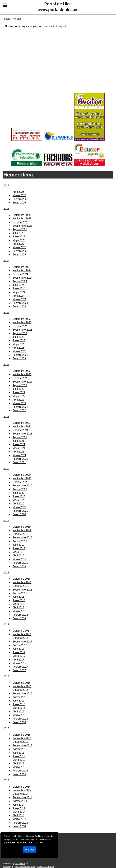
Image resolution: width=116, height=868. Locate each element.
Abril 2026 (18, 192)
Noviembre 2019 (22, 530)
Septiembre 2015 (22, 746)
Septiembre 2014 (22, 797)
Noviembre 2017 (22, 634)
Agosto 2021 (20, 437)
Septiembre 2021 (22, 434)
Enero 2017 (19, 670)
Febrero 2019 (20, 563)
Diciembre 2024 (22, 267)
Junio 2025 (19, 237)
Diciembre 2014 (22, 787)
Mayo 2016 (19, 708)
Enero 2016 (19, 722)
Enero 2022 (19, 410)
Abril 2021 (18, 452)
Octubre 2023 (20, 326)
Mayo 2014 (19, 812)
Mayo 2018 (19, 604)
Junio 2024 (19, 289)
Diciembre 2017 (22, 631)
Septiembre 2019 (22, 538)
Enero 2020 (19, 514)
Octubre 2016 (20, 690)
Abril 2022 (18, 400)
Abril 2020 (18, 504)
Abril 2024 (18, 296)
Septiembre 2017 (22, 642)
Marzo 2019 (19, 559)
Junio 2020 (19, 496)
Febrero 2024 (20, 303)
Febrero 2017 (20, 667)
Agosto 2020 (20, 489)
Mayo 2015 (19, 760)
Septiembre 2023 (22, 330)
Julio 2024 (18, 285)
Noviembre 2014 (22, 790)
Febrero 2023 (20, 355)
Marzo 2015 (19, 767)
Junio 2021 (19, 444)
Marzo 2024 (19, 299)
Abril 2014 (18, 815)
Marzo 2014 (19, 819)
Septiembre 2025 (22, 226)
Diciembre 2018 (22, 579)
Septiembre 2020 (22, 486)
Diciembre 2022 (22, 371)
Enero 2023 (19, 358)
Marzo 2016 (19, 715)
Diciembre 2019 (22, 527)
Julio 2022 (18, 389)
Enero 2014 (19, 826)
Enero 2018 (19, 618)
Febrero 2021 (20, 459)
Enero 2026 (19, 203)
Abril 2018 (18, 607)
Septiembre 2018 (22, 590)
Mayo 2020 (19, 500)
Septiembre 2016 (22, 694)
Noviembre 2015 (22, 738)
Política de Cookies (46, 866)
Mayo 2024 (19, 292)
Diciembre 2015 (22, 735)
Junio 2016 (19, 704)
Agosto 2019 (20, 541)
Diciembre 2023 (22, 319)
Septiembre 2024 (22, 278)
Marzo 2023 (19, 351)
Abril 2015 (18, 764)
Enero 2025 (19, 255)
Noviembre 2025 (22, 219)
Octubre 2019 (20, 534)
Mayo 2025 (19, 240)
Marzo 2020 (19, 507)
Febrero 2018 (20, 615)
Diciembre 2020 (22, 475)
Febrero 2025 (20, 251)
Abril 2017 (18, 660)
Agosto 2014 (20, 801)
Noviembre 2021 (22, 427)
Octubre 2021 (20, 430)
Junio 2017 (19, 652)
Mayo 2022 (19, 396)
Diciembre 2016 (22, 683)
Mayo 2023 (19, 344)
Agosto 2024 (20, 281)
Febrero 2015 (20, 771)
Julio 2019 (18, 545)
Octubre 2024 (20, 274)
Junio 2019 (19, 548)
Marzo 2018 (19, 611)
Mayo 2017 (19, 656)
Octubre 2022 (20, 378)
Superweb (20, 864)
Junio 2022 (19, 392)
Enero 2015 (19, 774)
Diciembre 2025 (22, 215)
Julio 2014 (18, 805)
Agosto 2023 (20, 333)
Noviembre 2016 (22, 686)
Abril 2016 (18, 712)
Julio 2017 (18, 649)
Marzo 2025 (19, 247)
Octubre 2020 (20, 482)
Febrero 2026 (20, 199)
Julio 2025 (18, 233)
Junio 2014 (19, 808)
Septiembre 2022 (22, 382)
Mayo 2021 (19, 448)
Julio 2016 (18, 701)
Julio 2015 (18, 753)
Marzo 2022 (19, 403)
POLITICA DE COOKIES (34, 842)
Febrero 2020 (20, 511)
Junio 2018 (19, 600)
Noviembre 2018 (22, 582)
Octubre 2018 (20, 586)
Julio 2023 (18, 337)
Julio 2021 (18, 441)
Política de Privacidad (25, 866)
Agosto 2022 (20, 385)
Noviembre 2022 (22, 374)
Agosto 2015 (20, 749)
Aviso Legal (8, 866)
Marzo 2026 (19, 195)
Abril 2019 (18, 556)
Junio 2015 (19, 756)
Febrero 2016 (20, 719)
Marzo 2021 (19, 455)
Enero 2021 (19, 462)
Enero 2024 (19, 307)
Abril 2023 (18, 348)
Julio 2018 (18, 597)
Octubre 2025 (20, 222)
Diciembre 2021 (22, 423)
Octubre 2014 (20, 794)
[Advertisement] (58, 66)
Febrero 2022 (20, 407)
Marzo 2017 (19, 663)
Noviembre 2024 (22, 270)
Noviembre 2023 (22, 322)
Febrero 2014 (20, 823)
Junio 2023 (19, 340)
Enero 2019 (19, 566)
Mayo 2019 (19, 552)
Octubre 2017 (20, 638)
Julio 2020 (18, 493)
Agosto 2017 (20, 645)
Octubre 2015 (20, 742)
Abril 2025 (18, 244)
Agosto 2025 (20, 229)
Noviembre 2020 (22, 478)
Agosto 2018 (20, 593)
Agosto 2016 (20, 697)
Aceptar (29, 849)
